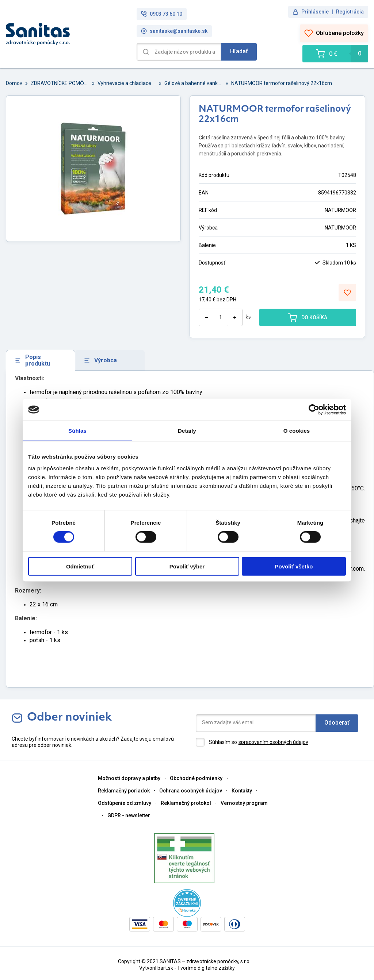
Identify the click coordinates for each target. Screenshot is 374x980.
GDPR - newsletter (129, 815)
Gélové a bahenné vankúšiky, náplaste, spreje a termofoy (194, 83)
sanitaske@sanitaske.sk (174, 31)
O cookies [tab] (297, 431)
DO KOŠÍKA (308, 317)
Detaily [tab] (187, 431)
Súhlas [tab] (77, 431)
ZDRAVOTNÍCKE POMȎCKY (60, 83)
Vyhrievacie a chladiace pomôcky (127, 83)
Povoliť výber (187, 566)
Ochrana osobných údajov (191, 791)
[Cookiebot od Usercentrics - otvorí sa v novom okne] (314, 410)
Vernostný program (244, 803)
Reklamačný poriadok (124, 791)
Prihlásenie (315, 12)
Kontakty (242, 791)
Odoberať (337, 723)
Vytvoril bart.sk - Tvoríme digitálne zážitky (187, 968)
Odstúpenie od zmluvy (125, 803)
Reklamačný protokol (186, 803)
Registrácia (350, 12)
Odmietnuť (80, 566)
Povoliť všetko (294, 566)
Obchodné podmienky (196, 778)
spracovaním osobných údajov (273, 742)
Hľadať (239, 51)
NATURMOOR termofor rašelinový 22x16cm (282, 83)
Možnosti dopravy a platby (129, 778)
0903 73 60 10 (162, 14)
